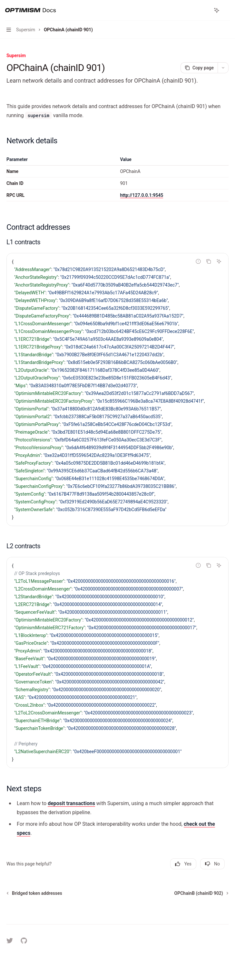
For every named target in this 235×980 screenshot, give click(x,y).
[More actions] (227, 10)
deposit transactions (71, 803)
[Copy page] (199, 68)
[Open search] (205, 10)
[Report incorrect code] (198, 261)
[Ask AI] (219, 261)
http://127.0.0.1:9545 (142, 195)
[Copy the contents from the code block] (209, 261)
